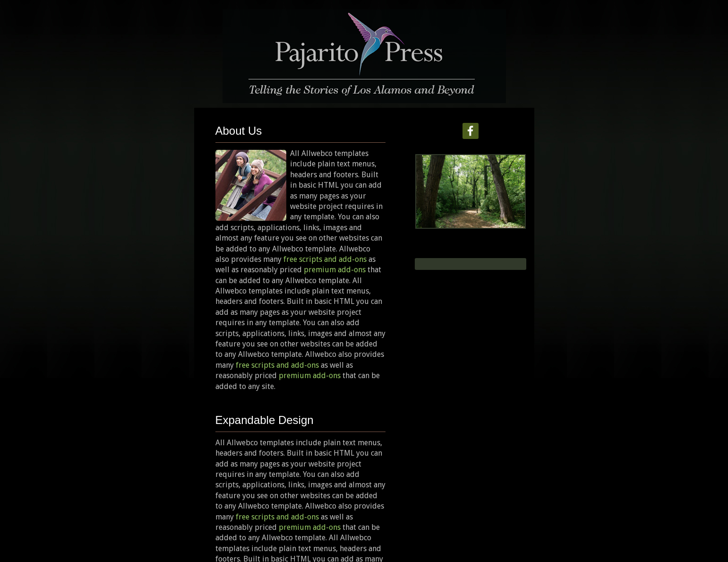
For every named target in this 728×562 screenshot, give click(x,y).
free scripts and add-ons (325, 259)
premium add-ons (335, 270)
